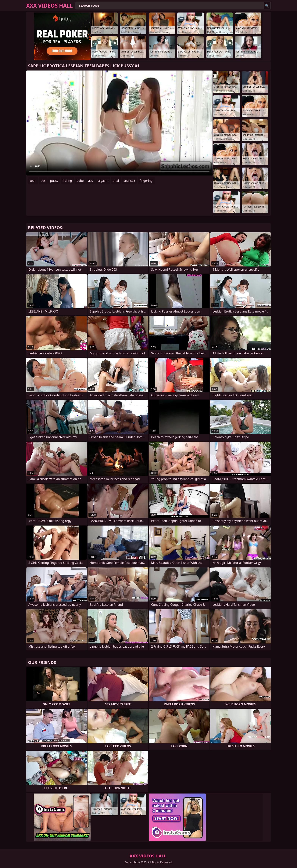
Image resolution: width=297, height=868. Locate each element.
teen (33, 181)
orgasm (103, 181)
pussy (54, 181)
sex (43, 181)
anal (116, 181)
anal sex (129, 181)
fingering (146, 181)
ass (91, 181)
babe (80, 181)
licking (67, 181)
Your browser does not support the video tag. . (119, 123)
